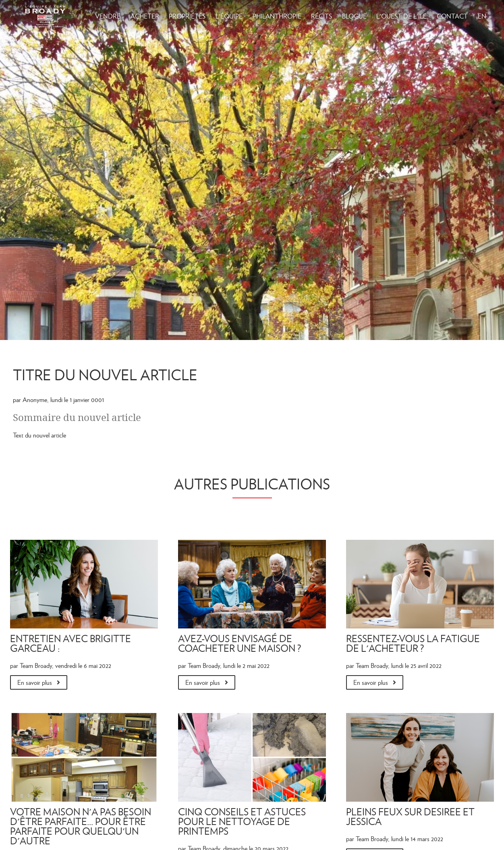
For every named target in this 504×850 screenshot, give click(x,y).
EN (482, 16)
